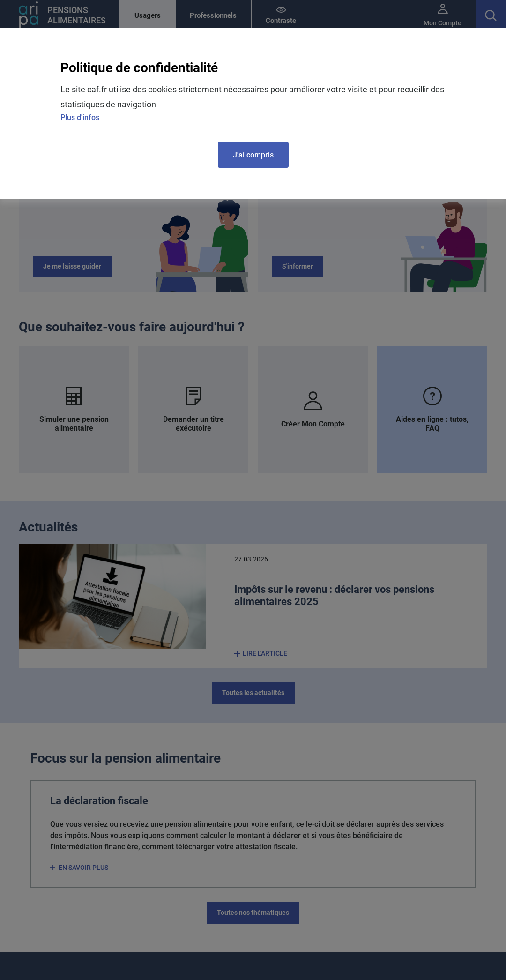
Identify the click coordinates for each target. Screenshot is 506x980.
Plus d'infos (80, 117)
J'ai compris (253, 155)
